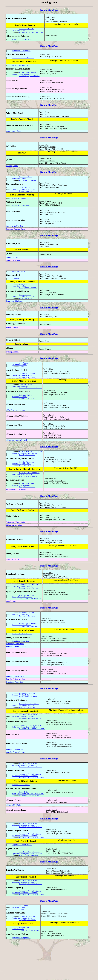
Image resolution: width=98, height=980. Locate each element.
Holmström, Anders (21, 68)
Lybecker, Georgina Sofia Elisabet (28, 887)
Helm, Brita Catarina (28, 492)
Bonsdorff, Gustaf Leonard (16, 779)
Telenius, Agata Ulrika (29, 79)
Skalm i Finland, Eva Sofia (16, 507)
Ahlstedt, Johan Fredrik (30, 739)
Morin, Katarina (26, 197)
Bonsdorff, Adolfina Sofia (30, 825)
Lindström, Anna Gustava (23, 60)
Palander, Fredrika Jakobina (25, 753)
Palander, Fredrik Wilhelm (30, 751)
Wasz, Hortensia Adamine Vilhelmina (28, 823)
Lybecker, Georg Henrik (23, 604)
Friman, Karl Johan (21, 814)
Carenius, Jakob (20, 183)
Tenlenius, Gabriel (27, 384)
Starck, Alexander (27, 477)
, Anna (22, 376)
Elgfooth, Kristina (27, 388)
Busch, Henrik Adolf (28, 644)
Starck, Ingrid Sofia (22, 479)
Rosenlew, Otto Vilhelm (29, 488)
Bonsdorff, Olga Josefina (15, 701)
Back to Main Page (49, 10)
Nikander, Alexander (21, 52)
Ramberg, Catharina (21, 212)
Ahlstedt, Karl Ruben (14, 835)
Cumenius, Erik (12, 264)
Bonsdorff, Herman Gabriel (16, 669)
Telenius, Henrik (26, 29)
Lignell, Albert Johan (22, 877)
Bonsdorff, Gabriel (21, 634)
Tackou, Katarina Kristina (24, 194)
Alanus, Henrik (25, 965)
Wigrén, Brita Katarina (23, 41)
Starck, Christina (27, 469)
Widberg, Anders (20, 204)
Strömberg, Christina (14, 542)
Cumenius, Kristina (13, 267)
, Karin (16, 286)
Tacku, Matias (25, 192)
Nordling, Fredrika (21, 663)
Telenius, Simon (20, 31)
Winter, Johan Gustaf (28, 75)
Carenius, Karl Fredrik (14, 232)
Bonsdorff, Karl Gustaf (23, 718)
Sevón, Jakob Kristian (22, 656)
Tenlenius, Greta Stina (23, 386)
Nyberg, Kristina (12, 361)
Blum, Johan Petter (27, 614)
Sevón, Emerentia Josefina (24, 729)
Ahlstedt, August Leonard (16, 423)
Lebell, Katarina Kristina (30, 618)
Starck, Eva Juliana (21, 502)
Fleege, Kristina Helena (30, 969)
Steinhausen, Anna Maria (30, 648)
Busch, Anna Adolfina (22, 646)
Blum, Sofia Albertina (22, 616)
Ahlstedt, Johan (12, 169)
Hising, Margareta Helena (30, 606)
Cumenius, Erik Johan (14, 310)
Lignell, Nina (11, 621)
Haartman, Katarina (27, 636)
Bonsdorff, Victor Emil (15, 704)
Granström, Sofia (12, 577)
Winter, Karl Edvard (14, 135)
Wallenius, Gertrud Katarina (31, 33)
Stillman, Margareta (21, 977)
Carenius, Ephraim (21, 398)
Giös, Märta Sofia (27, 481)
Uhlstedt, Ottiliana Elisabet (32, 755)
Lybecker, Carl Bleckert (30, 602)
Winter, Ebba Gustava (22, 77)
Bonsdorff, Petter (27, 632)
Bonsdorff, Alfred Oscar (15, 699)
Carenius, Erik (25, 181)
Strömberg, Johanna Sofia (16, 540)
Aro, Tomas (24, 372)
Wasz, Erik (24, 821)
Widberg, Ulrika (12, 336)
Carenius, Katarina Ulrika (16, 235)
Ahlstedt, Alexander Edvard (16, 453)
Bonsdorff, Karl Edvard (15, 666)
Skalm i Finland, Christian (31, 465)
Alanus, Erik (18, 967)
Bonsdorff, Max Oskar (14, 776)
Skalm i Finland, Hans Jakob (25, 467)
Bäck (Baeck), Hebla (28, 185)
